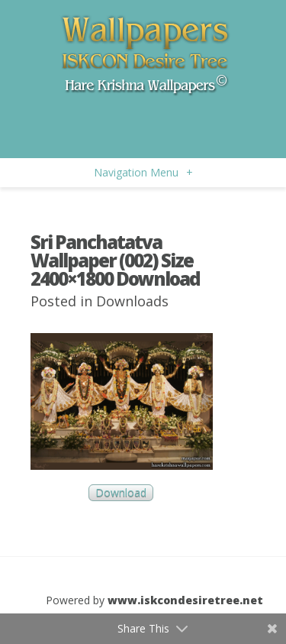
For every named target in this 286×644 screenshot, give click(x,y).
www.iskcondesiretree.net (185, 600)
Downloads (132, 301)
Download (121, 493)
